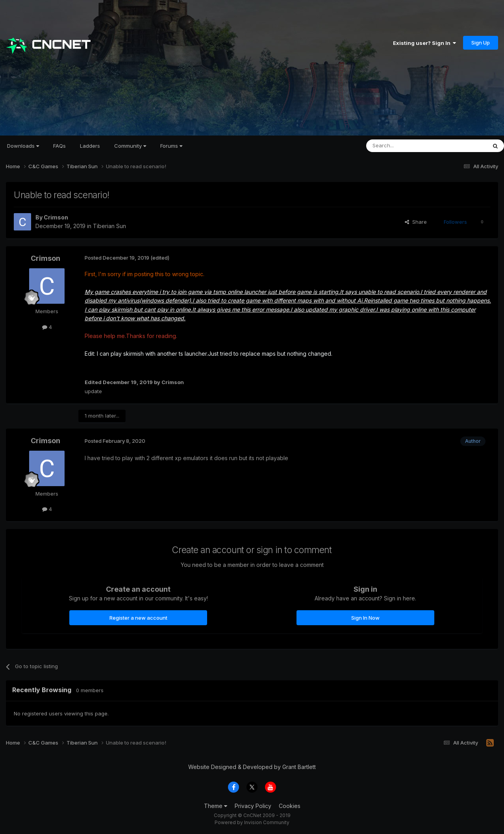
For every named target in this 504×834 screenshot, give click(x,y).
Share (416, 222)
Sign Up (481, 43)
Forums (171, 146)
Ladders (90, 146)
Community (130, 146)
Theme (216, 806)
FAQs (59, 146)
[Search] (406, 146)
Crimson (56, 217)
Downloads (23, 146)
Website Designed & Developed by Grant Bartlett (252, 767)
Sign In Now (365, 618)
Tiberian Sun (109, 226)
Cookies (290, 806)
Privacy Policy (253, 806)
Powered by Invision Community (252, 822)
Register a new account (138, 618)
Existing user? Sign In (424, 43)
